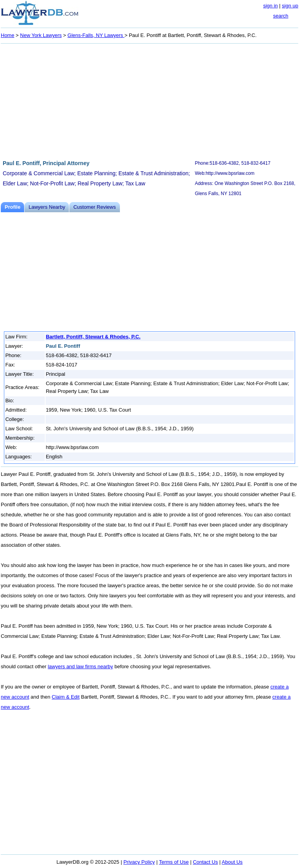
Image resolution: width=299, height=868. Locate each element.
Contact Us (205, 862)
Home (8, 35)
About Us (232, 862)
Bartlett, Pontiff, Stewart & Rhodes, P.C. (93, 337)
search (281, 16)
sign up (290, 6)
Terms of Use (174, 862)
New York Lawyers (41, 35)
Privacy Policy (139, 862)
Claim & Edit (66, 697)
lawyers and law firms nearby (81, 666)
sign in (271, 6)
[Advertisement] (149, 100)
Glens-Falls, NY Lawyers (96, 35)
